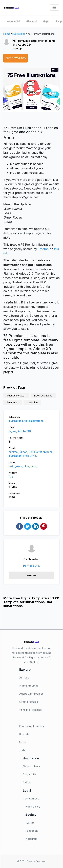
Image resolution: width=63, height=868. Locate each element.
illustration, (16, 456)
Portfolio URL (32, 566)
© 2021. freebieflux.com (32, 861)
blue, (27, 466)
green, (19, 466)
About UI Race (32, 766)
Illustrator (25, 734)
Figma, (13, 431)
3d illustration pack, (41, 452)
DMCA (27, 782)
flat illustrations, (34, 421)
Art (11, 477)
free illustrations (43, 396)
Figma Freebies (29, 686)
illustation (32, 402)
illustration (13, 402)
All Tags (24, 678)
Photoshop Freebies (32, 726)
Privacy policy (32, 807)
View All (32, 576)
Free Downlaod (16, 58)
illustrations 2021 (16, 396)
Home (7, 34)
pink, (34, 466)
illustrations (19, 34)
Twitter (30, 823)
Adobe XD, (25, 431)
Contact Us (29, 774)
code (22, 750)
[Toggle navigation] (54, 7)
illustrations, (16, 421)
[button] (10, 93)
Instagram (32, 839)
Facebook (32, 831)
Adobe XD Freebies (32, 694)
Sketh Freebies (29, 702)
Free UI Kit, (30, 456)
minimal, (14, 452)
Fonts (22, 742)
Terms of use (31, 799)
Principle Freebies (30, 710)
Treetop (17, 49)
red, (12, 466)
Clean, (24, 452)
